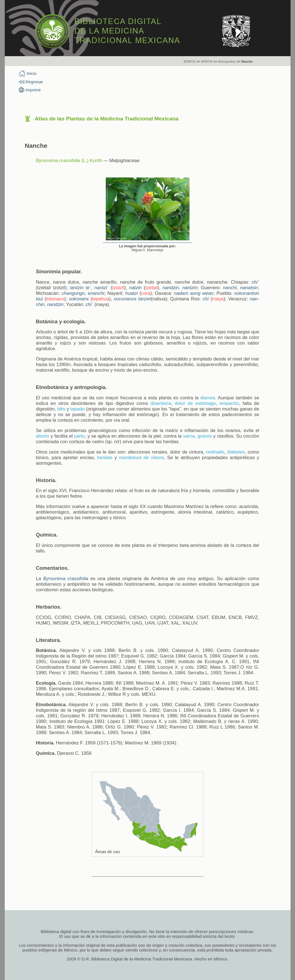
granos (205, 436)
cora (146, 293)
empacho (229, 403)
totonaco (55, 299)
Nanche (247, 61)
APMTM (207, 61)
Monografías (227, 61)
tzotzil (118, 288)
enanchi (96, 293)
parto (80, 436)
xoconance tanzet (132, 299)
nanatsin (249, 288)
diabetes (236, 452)
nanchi (230, 288)
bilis (61, 409)
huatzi (132, 293)
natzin (135, 288)
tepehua (101, 299)
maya (218, 299)
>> (198, 61)
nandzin (171, 288)
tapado (77, 409)
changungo (73, 293)
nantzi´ (102, 288)
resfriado (215, 452)
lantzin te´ (81, 288)
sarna (189, 436)
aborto (43, 436)
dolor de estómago (195, 403)
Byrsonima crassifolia (58, 161)
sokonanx (79, 299)
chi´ (255, 282)
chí (206, 299)
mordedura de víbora (141, 458)
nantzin (190, 288)
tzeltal (152, 288)
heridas (105, 458)
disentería (161, 403)
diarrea (208, 398)
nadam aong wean (194, 293)
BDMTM (189, 61)
